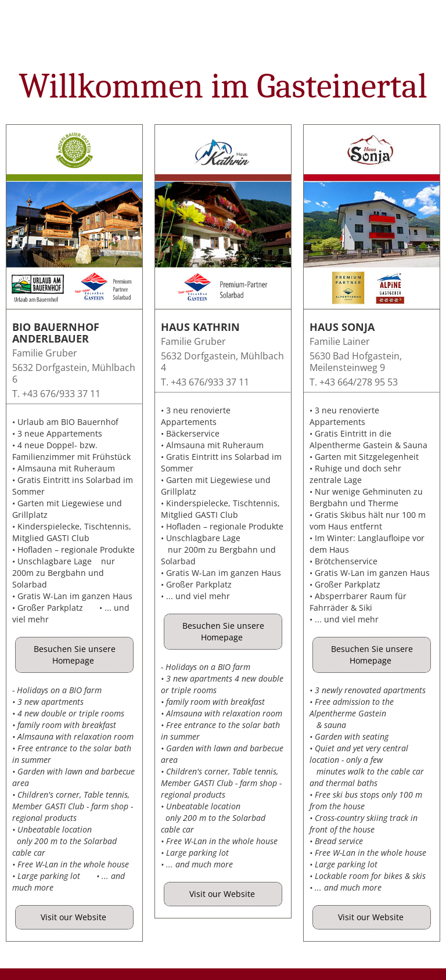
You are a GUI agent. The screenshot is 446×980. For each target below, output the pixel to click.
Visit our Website (75, 917)
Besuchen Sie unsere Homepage (75, 655)
